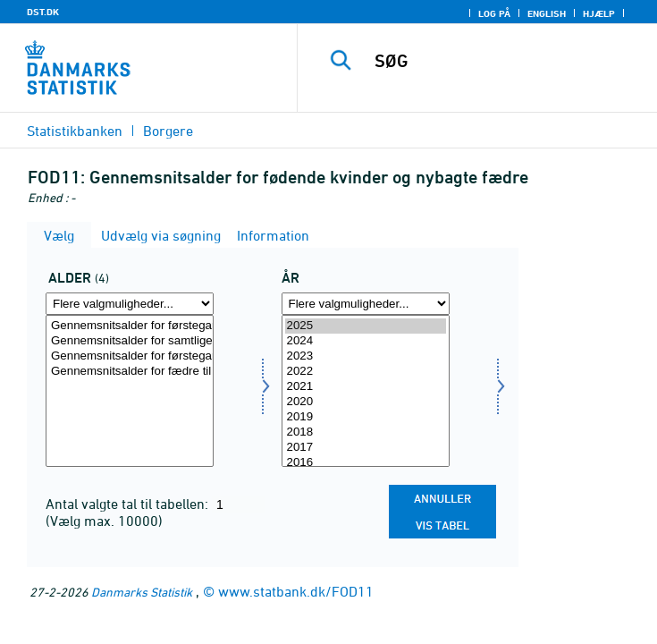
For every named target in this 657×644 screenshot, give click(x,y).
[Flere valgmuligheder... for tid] (366, 304)
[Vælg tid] (366, 391)
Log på (494, 13)
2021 (366, 387)
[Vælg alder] (130, 391)
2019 (366, 417)
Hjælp (599, 13)
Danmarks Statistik (142, 592)
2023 (366, 356)
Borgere (168, 131)
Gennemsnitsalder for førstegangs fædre (130, 356)
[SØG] (510, 61)
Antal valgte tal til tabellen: (129, 504)
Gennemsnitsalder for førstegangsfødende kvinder (130, 326)
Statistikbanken (75, 131)
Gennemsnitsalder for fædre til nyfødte (130, 372)
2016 (366, 463)
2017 (366, 448)
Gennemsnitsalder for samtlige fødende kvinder (130, 341)
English (547, 13)
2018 (366, 432)
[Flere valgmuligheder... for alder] (130, 304)
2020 (366, 402)
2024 (366, 341)
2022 (366, 372)
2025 (366, 326)
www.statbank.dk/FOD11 (296, 591)
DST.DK (43, 12)
